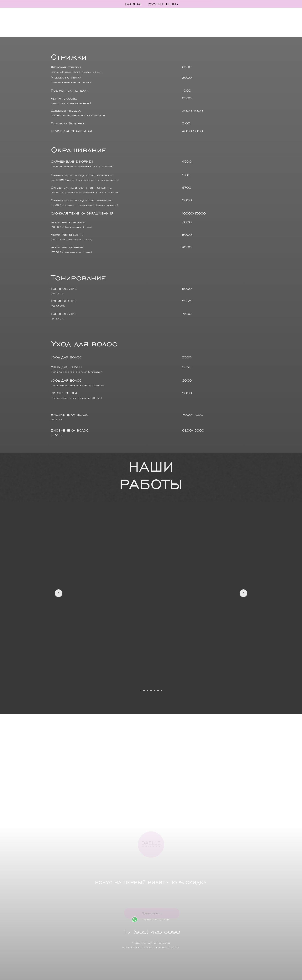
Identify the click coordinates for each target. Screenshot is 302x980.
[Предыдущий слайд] (59, 593)
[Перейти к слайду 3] (148, 691)
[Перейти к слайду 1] (141, 691)
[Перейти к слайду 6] (158, 691)
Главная (133, 4)
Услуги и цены (162, 4)
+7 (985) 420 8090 (157, 932)
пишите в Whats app (163, 919)
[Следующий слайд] (243, 593)
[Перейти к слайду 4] (151, 691)
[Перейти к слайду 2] (144, 691)
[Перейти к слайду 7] (161, 691)
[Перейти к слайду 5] (154, 691)
